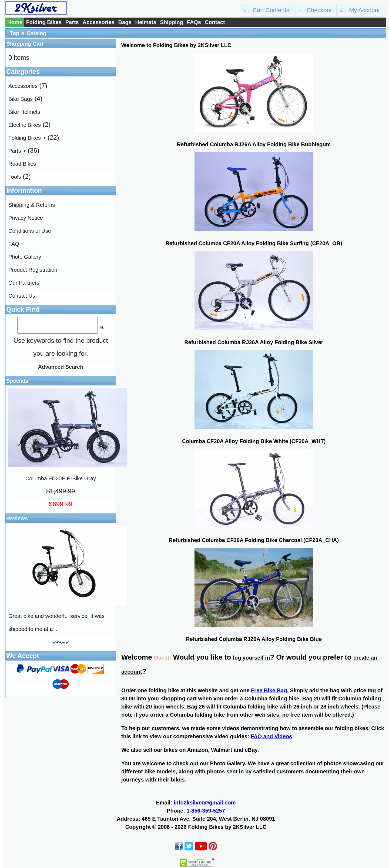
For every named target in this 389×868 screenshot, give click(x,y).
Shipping (172, 22)
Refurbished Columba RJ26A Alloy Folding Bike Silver (254, 342)
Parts (72, 22)
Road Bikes (22, 164)
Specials (17, 381)
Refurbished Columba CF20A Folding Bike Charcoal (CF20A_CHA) (254, 540)
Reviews (17, 518)
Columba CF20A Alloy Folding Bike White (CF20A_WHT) (254, 441)
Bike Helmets (24, 112)
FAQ (14, 244)
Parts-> (17, 151)
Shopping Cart (25, 44)
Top (14, 33)
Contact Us (22, 296)
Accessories (99, 22)
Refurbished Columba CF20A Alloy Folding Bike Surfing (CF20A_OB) (254, 243)
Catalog (36, 33)
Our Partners (24, 283)
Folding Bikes (44, 22)
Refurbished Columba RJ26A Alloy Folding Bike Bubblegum (254, 144)
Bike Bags (21, 99)
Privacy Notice (26, 218)
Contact (215, 22)
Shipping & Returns (32, 205)
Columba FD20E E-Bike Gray (61, 478)
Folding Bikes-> (27, 138)
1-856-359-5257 (206, 811)
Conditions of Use (30, 231)
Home (15, 22)
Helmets (146, 22)
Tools (15, 177)
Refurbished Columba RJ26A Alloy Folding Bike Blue (254, 639)
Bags (125, 22)
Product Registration (33, 270)
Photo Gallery (25, 257)
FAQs (194, 22)
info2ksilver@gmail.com (205, 803)
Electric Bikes (25, 125)
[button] (268, 10)
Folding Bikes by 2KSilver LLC (227, 827)
